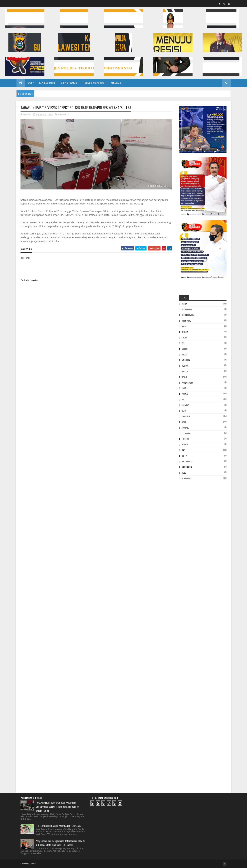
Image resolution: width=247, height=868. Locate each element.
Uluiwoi (185, 445)
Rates (184, 411)
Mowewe (185, 366)
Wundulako (186, 478)
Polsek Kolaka (187, 383)
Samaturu (186, 416)
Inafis (184, 326)
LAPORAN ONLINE (47, 83)
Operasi (185, 371)
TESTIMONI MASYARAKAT (94, 83)
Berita (184, 304)
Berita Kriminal (188, 315)
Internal (185, 332)
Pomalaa (185, 394)
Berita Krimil (187, 309)
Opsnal (184, 377)
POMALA (184, 388)
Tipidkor (185, 439)
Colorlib (33, 863)
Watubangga (187, 467)
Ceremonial (186, 321)
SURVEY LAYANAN (69, 83)
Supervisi (185, 428)
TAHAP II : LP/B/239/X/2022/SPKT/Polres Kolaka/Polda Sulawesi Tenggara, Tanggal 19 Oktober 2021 (57, 807)
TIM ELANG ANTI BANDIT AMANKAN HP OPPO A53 (58, 826)
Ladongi (185, 349)
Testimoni (186, 433)
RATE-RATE (63, 114)
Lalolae (184, 355)
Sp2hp (184, 422)
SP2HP (31, 83)
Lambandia (186, 360)
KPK (183, 343)
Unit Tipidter (187, 462)
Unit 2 (184, 456)
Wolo (184, 473)
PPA (183, 400)
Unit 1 (184, 450)
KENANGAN (116, 83)
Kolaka (184, 338)
